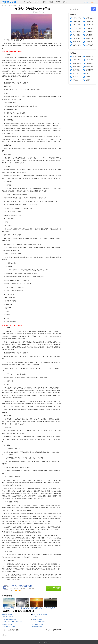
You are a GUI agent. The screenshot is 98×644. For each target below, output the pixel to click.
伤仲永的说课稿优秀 (56, 630)
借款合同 (88, 80)
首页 (24, 2)
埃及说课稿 (35, 617)
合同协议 (44, 2)
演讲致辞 (51, 2)
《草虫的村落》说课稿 (9, 627)
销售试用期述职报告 (91, 67)
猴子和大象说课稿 (37, 624)
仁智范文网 (47, 642)
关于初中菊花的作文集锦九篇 (81, 18)
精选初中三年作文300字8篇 (80, 45)
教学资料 (37, 2)
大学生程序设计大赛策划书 (80, 35)
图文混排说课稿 (7, 614)
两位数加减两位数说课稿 (39, 614)
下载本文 (41, 12)
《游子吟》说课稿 (8, 617)
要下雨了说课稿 (77, 56)
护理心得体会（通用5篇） (80, 67)
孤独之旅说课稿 (90, 38)
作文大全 (65, 2)
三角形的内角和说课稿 (9, 619)
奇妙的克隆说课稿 (37, 627)
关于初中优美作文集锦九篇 (80, 28)
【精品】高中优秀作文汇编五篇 (82, 25)
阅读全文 (36, 12)
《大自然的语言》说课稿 (13, 630)
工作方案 (75, 73)
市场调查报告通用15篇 (79, 70)
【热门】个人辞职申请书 (80, 60)
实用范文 (30, 2)
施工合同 (75, 77)
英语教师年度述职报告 (79, 63)
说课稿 (19, 6)
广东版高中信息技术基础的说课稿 (12, 622)
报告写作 (58, 2)
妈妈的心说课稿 (7, 624)
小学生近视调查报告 (78, 42)
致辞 (87, 73)
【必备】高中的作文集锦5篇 (81, 21)
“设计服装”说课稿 (37, 619)
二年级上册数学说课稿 (39, 622)
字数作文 (88, 77)
